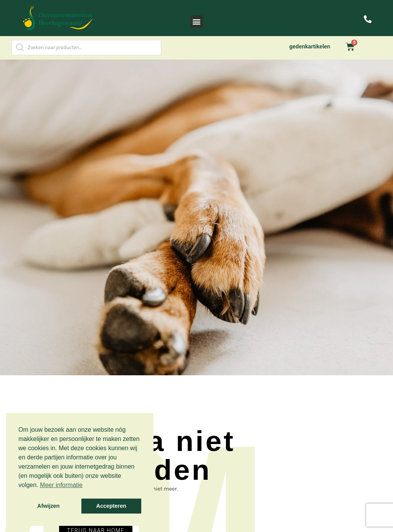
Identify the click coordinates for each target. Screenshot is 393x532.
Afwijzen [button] (48, 506)
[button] (197, 22)
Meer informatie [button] (61, 485)
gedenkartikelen (310, 46)
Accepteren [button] (111, 506)
